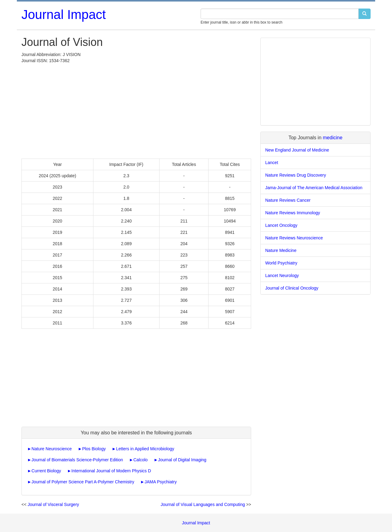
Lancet (272, 163)
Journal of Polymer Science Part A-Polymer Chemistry (83, 482)
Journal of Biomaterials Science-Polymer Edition (77, 460)
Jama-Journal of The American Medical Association (314, 188)
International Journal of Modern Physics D (111, 471)
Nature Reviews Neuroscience (294, 238)
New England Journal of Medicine (297, 150)
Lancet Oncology (281, 225)
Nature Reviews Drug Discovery (296, 175)
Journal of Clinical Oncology (292, 288)
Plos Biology (94, 449)
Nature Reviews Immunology (293, 213)
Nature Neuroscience (52, 449)
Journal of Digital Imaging (182, 460)
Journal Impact (64, 15)
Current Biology (46, 471)
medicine (333, 138)
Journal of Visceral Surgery (53, 504)
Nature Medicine (281, 250)
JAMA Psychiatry (161, 482)
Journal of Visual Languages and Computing (203, 504)
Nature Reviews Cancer (288, 200)
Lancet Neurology (282, 275)
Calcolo (140, 460)
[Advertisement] (136, 110)
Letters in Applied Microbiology (145, 449)
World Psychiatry (281, 263)
